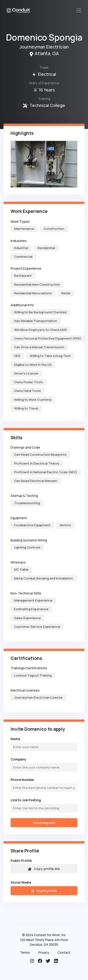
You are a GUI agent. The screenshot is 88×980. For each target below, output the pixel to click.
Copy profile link (44, 869)
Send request (44, 823)
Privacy (44, 953)
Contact (64, 953)
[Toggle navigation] (79, 10)
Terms (25, 953)
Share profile (44, 891)
